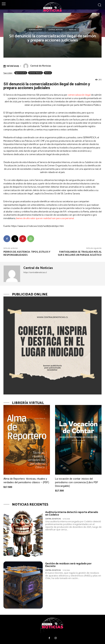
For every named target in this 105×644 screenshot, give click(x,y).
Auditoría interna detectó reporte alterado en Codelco (72, 513)
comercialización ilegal (79, 95)
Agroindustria (35, 30)
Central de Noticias (41, 66)
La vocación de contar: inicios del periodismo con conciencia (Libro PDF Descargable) (77, 482)
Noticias (73, 30)
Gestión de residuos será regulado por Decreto (68, 565)
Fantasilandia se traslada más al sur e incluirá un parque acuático (80, 254)
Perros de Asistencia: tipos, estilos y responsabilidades (27, 254)
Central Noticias (56, 30)
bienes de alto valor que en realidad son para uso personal (45, 218)
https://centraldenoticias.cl (35, 272)
